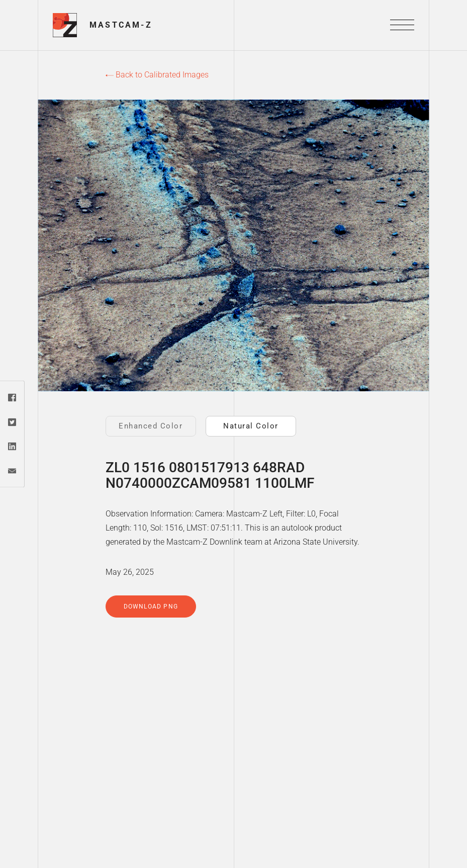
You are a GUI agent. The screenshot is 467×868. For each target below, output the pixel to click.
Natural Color (251, 426)
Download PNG (151, 606)
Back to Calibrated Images (157, 75)
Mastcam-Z (121, 25)
